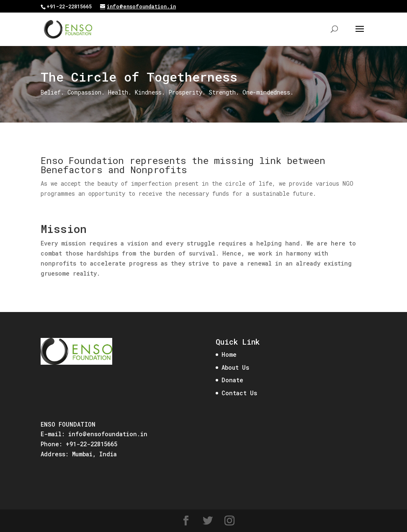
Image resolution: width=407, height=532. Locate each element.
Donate (232, 380)
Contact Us (239, 393)
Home (229, 354)
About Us (235, 367)
